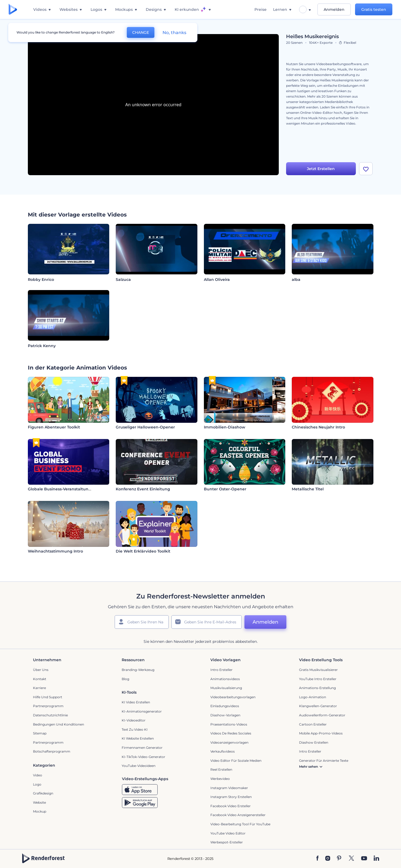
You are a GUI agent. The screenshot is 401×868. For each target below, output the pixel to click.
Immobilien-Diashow (225, 427)
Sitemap (40, 733)
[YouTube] (364, 859)
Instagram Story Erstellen (231, 797)
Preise (261, 9)
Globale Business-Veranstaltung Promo (67, 489)
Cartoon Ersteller (313, 724)
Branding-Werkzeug (138, 670)
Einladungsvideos (225, 706)
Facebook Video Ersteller (231, 806)
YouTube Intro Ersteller (318, 679)
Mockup (40, 811)
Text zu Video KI (135, 729)
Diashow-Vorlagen (225, 715)
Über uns (41, 670)
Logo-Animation (313, 697)
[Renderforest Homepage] (13, 10)
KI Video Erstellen (136, 702)
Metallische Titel (308, 489)
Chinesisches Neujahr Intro (318, 427)
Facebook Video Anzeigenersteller (238, 815)
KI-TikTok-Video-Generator (143, 757)
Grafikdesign (43, 793)
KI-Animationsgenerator (142, 711)
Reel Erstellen (221, 769)
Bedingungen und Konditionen (59, 724)
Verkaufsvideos (223, 751)
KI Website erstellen (138, 738)
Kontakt (40, 679)
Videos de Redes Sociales (231, 733)
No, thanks (174, 33)
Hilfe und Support (48, 697)
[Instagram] (328, 859)
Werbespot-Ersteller (227, 842)
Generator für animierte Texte (324, 761)
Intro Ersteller (221, 670)
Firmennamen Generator (142, 748)
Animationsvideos (225, 679)
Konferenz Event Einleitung (143, 489)
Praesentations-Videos (229, 724)
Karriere (39, 688)
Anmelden (334, 9)
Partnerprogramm (48, 706)
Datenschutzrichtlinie (50, 715)
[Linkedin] (376, 859)
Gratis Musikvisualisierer (318, 670)
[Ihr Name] (142, 622)
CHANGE (141, 32)
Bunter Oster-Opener (225, 489)
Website (39, 802)
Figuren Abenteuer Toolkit (54, 427)
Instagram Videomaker (229, 788)
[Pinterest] (339, 859)
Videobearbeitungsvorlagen (233, 697)
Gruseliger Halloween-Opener (145, 427)
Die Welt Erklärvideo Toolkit (143, 551)
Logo (37, 784)
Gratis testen (374, 9)
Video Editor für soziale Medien (236, 761)
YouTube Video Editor (228, 833)
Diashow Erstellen (314, 742)
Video (38, 775)
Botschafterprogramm (52, 751)
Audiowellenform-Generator (322, 715)
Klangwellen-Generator (318, 706)
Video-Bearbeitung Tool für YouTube (240, 824)
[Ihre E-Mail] (207, 622)
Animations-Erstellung (317, 688)
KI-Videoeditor (134, 720)
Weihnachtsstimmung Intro (55, 551)
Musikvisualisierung (226, 688)
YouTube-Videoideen (139, 766)
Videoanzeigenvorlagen (229, 742)
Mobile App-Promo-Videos (321, 733)
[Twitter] (351, 859)
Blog (125, 679)
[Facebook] (318, 859)
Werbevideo (220, 779)
